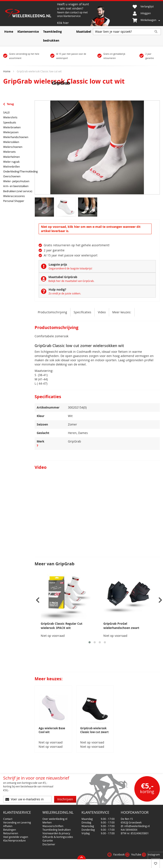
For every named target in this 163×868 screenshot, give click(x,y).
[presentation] (38, 600)
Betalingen (10, 830)
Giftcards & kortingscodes (58, 837)
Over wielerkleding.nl (55, 819)
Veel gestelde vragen (16, 837)
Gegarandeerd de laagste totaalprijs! (70, 268)
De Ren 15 (127, 819)
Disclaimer (49, 844)
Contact (8, 819)
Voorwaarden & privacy (56, 833)
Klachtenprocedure (14, 840)
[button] (90, 642)
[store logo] (30, 14)
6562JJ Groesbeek (131, 822)
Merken (47, 822)
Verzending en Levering (17, 822)
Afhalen (8, 826)
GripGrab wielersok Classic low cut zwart (94, 730)
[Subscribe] (65, 799)
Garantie (48, 840)
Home (7, 71)
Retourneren (11, 833)
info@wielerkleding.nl (137, 826)
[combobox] (127, 32)
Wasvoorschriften (53, 826)
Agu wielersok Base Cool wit (52, 730)
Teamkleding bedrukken (57, 830)
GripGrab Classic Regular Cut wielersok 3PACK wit (62, 626)
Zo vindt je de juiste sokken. (65, 293)
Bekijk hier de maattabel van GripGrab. (71, 281)
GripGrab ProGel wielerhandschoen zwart (121, 626)
